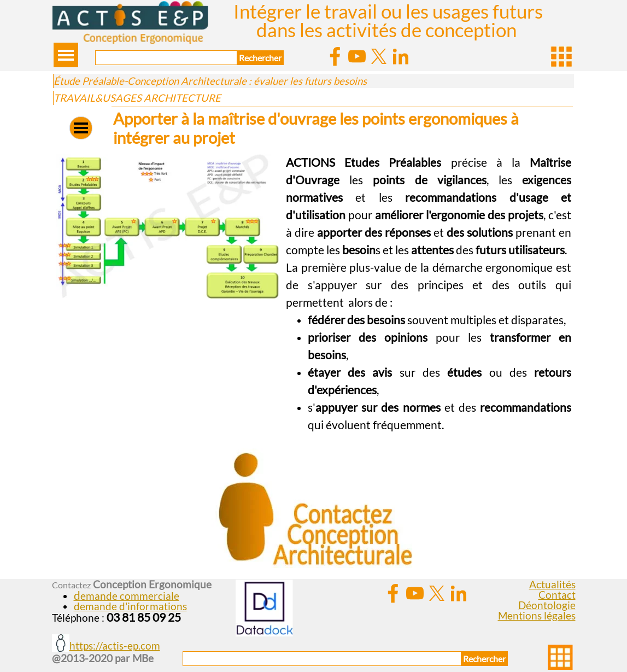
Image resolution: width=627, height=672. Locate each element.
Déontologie (547, 605)
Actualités (552, 585)
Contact (557, 595)
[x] (379, 56)
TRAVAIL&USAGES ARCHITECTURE (137, 98)
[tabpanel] (429, 294)
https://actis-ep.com (115, 646)
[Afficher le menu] (66, 55)
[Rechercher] (166, 58)
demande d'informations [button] (130, 606)
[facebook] (335, 56)
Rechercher (260, 58)
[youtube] (357, 56)
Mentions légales (537, 616)
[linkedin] (401, 56)
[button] (168, 154)
